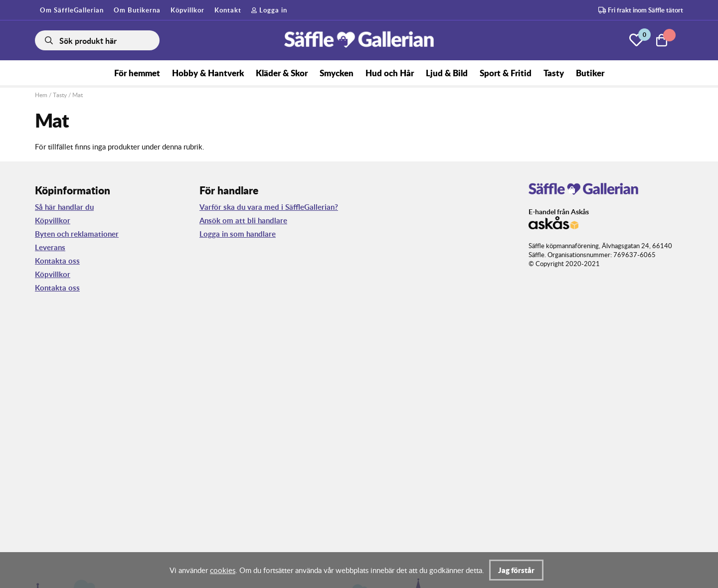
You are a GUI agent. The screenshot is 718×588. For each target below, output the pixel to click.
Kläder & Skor (282, 73)
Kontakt (228, 10)
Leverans (50, 247)
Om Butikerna (137, 10)
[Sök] (97, 40)
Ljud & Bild (447, 73)
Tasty (554, 73)
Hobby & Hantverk (208, 73)
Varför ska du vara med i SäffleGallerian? (269, 207)
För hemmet (137, 73)
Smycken (337, 73)
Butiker (590, 73)
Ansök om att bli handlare (243, 220)
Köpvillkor (187, 10)
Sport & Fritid (506, 73)
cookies (223, 570)
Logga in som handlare (238, 234)
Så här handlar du (64, 207)
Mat (78, 95)
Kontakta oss (57, 261)
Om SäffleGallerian (72, 10)
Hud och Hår (390, 73)
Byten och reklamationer (77, 234)
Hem (41, 95)
